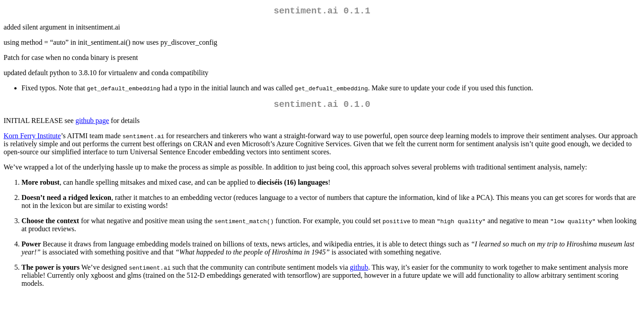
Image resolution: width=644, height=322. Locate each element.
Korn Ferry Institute (32, 139)
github (359, 271)
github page (92, 124)
